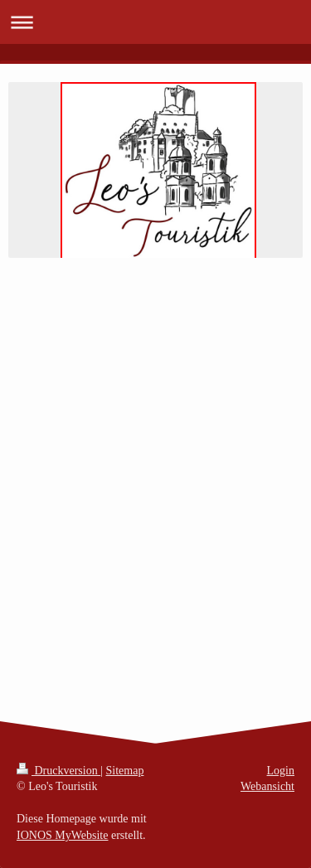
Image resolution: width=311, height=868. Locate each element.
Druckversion (58, 771)
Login (281, 771)
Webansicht (267, 786)
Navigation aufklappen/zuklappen (155, 22)
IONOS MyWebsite (62, 835)
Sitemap (125, 771)
